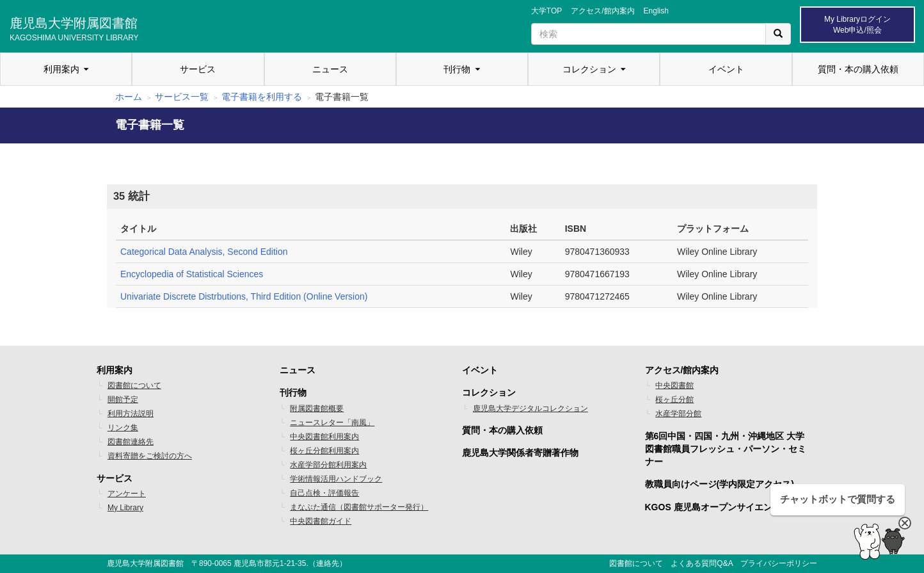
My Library (125, 508)
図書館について (134, 385)
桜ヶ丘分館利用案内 (324, 451)
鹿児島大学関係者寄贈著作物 (520, 453)
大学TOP (546, 11)
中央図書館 (674, 385)
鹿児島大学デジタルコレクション (530, 408)
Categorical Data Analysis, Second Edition (204, 252)
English (656, 11)
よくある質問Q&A (702, 563)
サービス (198, 69)
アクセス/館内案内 (602, 11)
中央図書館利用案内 (324, 437)
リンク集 (123, 428)
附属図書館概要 (317, 408)
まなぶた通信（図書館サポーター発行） (359, 507)
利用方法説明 (131, 414)
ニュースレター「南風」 (332, 423)
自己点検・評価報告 (324, 493)
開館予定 (123, 399)
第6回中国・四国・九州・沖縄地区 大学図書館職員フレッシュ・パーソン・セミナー (726, 449)
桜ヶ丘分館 (674, 399)
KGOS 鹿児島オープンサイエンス (713, 507)
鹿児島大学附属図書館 (74, 28)
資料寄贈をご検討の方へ (150, 456)
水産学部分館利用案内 (328, 465)
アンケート (127, 494)
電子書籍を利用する (262, 97)
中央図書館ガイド (321, 521)
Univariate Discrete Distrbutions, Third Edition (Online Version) (244, 296)
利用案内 (61, 69)
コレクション (589, 69)
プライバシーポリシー (779, 563)
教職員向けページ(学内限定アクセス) (720, 484)
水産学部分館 (678, 414)
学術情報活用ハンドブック (336, 479)
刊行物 (457, 69)
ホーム (129, 97)
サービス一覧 (182, 97)
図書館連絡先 (131, 442)
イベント (726, 69)
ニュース (330, 69)
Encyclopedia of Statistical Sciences (192, 274)
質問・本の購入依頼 (858, 69)
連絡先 (328, 563)
